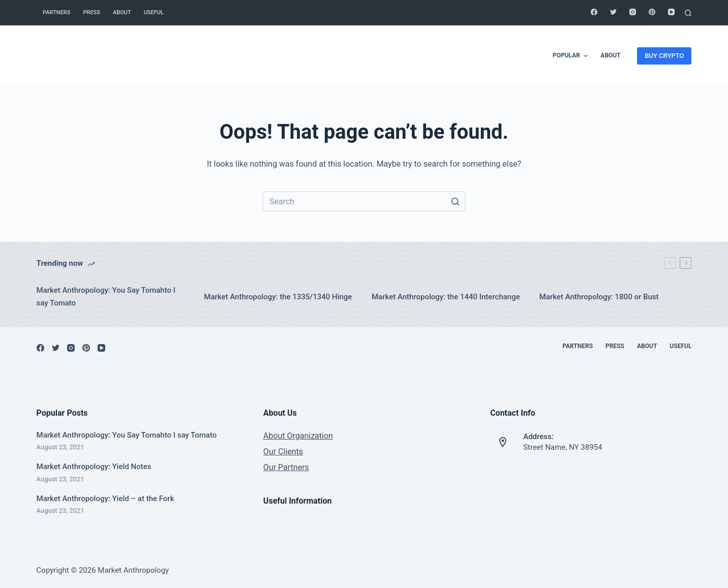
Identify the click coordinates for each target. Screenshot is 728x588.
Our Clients (283, 452)
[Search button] (456, 201)
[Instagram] (633, 12)
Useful (154, 12)
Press (91, 12)
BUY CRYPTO (664, 56)
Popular (571, 56)
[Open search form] (688, 13)
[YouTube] (671, 12)
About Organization (298, 436)
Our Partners (286, 467)
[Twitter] (613, 12)
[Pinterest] (652, 12)
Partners (56, 12)
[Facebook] (594, 12)
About (122, 12)
